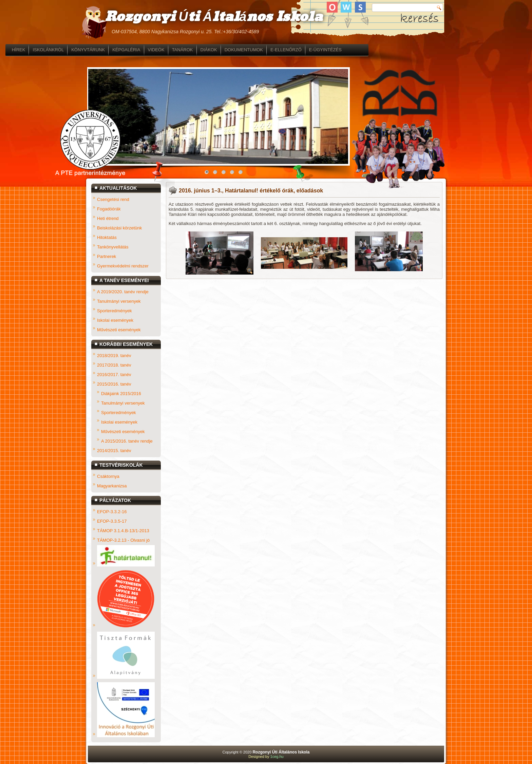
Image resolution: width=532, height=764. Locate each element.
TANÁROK (263, 50)
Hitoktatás (107, 237)
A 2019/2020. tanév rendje (123, 292)
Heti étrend (108, 218)
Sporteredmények (115, 311)
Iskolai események (115, 320)
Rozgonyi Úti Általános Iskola (213, 17)
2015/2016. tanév (114, 384)
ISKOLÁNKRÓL (129, 50)
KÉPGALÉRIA (207, 50)
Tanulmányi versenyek (119, 301)
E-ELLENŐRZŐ (367, 50)
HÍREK (99, 50)
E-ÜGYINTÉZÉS (406, 50)
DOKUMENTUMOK (325, 50)
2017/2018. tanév (114, 365)
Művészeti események (119, 330)
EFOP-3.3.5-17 (112, 521)
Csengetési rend (113, 199)
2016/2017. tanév (114, 375)
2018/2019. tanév (114, 356)
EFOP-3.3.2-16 (112, 512)
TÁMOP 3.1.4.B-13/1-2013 (123, 531)
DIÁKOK (290, 50)
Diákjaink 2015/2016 (121, 394)
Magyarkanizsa (112, 486)
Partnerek (107, 256)
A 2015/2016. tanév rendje (127, 441)
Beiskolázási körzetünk (119, 228)
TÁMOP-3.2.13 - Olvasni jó (123, 540)
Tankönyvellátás (113, 247)
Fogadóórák (109, 209)
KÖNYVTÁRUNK (169, 50)
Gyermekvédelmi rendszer (123, 266)
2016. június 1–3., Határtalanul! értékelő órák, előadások (251, 191)
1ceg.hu (277, 757)
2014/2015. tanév (114, 451)
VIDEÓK (237, 50)
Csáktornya (108, 476)
